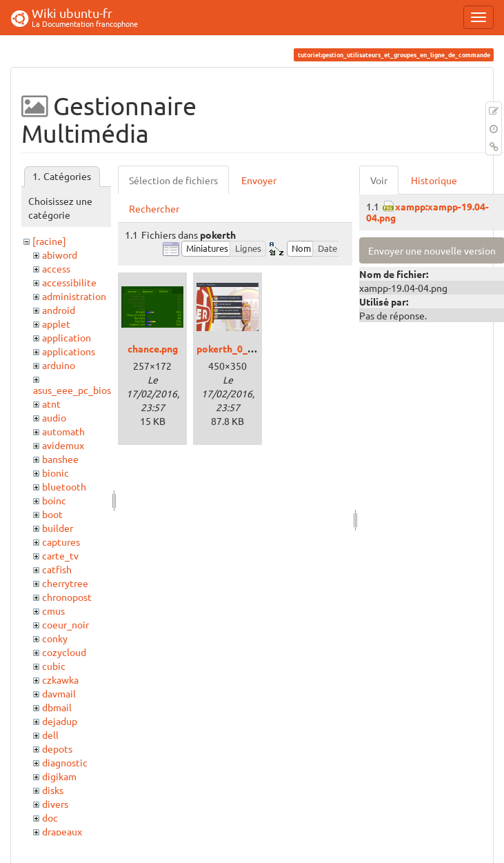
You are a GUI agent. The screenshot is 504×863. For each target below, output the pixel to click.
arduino (59, 365)
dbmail (57, 707)
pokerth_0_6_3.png (239, 348)
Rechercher (154, 208)
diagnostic (65, 762)
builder (58, 528)
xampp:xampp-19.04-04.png (427, 211)
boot (52, 514)
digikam (59, 776)
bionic (56, 473)
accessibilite (69, 282)
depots (57, 748)
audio (54, 417)
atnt (51, 404)
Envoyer (259, 180)
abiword (60, 255)
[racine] (49, 241)
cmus (53, 611)
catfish (57, 569)
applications (69, 351)
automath (63, 431)
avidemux (63, 445)
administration (74, 296)
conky (55, 638)
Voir (379, 180)
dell (50, 735)
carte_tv (60, 555)
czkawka (60, 680)
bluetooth (64, 486)
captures (61, 542)
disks (53, 790)
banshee (60, 459)
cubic (54, 666)
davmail (59, 693)
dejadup (60, 721)
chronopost (67, 597)
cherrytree (65, 583)
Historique (434, 180)
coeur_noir (65, 624)
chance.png (153, 348)
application (67, 337)
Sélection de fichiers (173, 180)
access (56, 268)
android (59, 310)
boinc (54, 500)
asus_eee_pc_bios (72, 390)
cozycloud (64, 652)
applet (56, 324)
